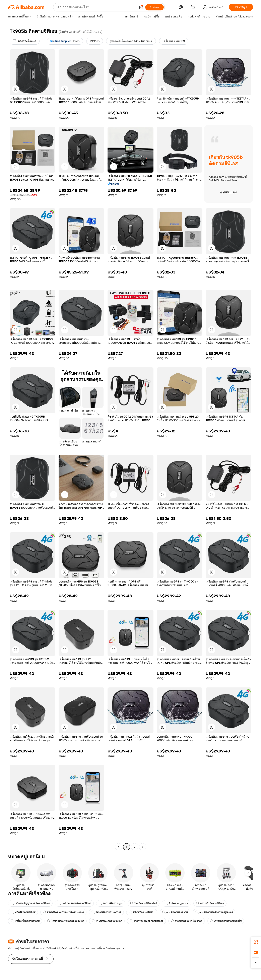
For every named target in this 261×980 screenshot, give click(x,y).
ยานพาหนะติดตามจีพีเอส (107, 921)
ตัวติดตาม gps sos (176, 903)
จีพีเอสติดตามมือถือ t (142, 912)
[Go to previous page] (119, 847)
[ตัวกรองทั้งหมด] (25, 41)
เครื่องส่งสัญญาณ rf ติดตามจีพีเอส (30, 903)
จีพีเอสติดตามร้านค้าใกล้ (106, 912)
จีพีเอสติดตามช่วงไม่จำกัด (187, 921)
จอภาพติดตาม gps (111, 903)
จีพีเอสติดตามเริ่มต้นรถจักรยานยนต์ (63, 912)
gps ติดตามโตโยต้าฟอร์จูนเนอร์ (214, 912)
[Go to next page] (143, 847)
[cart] (194, 8)
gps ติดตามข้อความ (175, 912)
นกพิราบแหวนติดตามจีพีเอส (74, 903)
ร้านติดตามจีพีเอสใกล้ (144, 903)
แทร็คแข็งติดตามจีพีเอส (25, 921)
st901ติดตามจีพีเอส (23, 912)
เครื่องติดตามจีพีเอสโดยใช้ (226, 921)
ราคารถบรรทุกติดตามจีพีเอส (146, 921)
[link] (256, 942)
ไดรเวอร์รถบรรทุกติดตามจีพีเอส (66, 921)
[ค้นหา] (154, 7)
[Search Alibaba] (96, 7)
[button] (141, 7)
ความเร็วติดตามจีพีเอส (210, 903)
